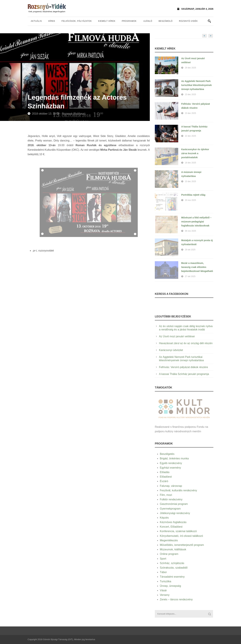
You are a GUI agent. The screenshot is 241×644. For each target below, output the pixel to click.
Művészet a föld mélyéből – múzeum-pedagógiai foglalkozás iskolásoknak (196, 222)
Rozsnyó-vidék (188, 21)
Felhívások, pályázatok (77, 21)
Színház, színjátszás (172, 563)
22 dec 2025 (190, 136)
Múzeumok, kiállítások (173, 549)
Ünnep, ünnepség (170, 586)
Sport (163, 559)
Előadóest (166, 477)
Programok (129, 21)
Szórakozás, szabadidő (174, 568)
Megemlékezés (169, 540)
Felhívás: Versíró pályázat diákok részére (184, 367)
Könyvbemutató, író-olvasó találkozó (181, 536)
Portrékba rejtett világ (193, 195)
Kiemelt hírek (107, 21)
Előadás (165, 472)
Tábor (163, 572)
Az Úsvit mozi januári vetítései (177, 336)
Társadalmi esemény (172, 577)
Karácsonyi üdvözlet (171, 350)
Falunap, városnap (171, 486)
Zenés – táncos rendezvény (176, 599)
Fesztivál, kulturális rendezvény (178, 490)
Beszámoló (166, 21)
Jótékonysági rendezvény (175, 513)
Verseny (165, 595)
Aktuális (36, 21)
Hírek (52, 21)
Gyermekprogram (170, 509)
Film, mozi (166, 495)
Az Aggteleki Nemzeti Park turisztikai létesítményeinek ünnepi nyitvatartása (196, 85)
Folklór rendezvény (171, 499)
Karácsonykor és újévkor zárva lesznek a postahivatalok (195, 153)
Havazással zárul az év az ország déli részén (186, 343)
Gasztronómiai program (174, 504)
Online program (169, 554)
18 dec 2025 (190, 163)
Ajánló (148, 21)
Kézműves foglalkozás (173, 522)
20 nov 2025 (190, 200)
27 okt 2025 (190, 276)
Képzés (164, 518)
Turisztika (166, 581)
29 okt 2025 (190, 250)
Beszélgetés (167, 454)
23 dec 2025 (190, 94)
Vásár (163, 590)
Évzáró (164, 481)
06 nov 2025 (190, 231)
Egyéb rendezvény (171, 463)
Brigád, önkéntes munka (174, 458)
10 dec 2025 (190, 181)
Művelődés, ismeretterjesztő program (182, 545)
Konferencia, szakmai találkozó (178, 531)
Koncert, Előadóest (171, 527)
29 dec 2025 (190, 68)
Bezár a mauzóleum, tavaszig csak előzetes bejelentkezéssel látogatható (197, 267)
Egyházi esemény (170, 468)
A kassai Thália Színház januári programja (184, 374)
